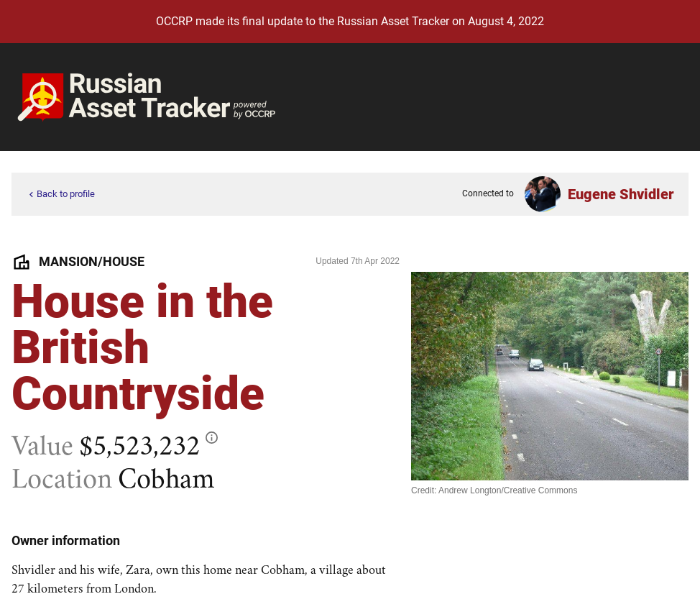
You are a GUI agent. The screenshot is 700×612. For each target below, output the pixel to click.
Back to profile (60, 195)
